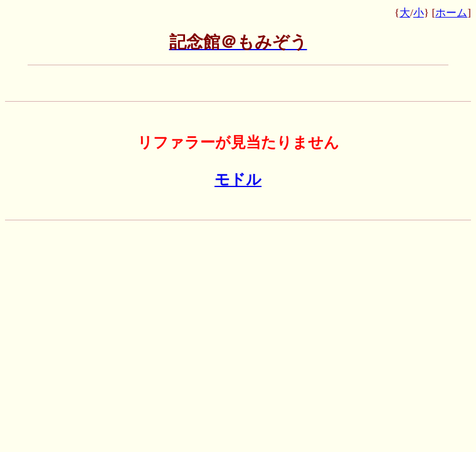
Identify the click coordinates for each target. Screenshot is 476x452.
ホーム (451, 13)
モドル (238, 180)
